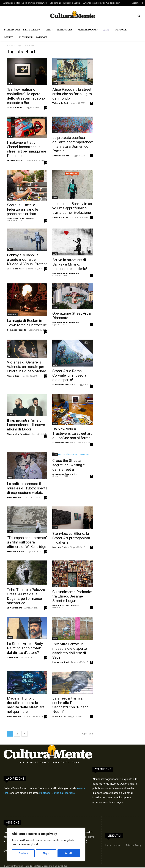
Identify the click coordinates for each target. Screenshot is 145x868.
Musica (11, 414)
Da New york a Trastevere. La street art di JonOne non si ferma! (72, 433)
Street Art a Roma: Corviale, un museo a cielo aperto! (69, 375)
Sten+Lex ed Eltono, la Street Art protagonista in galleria (71, 538)
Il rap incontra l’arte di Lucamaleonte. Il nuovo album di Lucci (26, 425)
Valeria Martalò (61, 217)
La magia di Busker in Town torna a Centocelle (27, 323)
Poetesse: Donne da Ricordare (57, 793)
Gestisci (23, 853)
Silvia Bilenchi (14, 608)
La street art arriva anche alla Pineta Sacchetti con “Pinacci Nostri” (71, 705)
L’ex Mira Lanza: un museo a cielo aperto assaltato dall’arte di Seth (70, 651)
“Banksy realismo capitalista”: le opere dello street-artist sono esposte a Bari (26, 96)
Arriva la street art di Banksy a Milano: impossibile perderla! (70, 264)
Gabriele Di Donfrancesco (66, 605)
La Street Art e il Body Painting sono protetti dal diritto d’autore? (25, 648)
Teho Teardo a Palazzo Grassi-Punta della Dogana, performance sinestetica (26, 596)
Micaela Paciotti (16, 160)
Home (10, 45)
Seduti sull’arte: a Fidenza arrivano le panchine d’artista (23, 209)
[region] (46, 844)
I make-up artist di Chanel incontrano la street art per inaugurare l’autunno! (27, 149)
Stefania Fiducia (16, 551)
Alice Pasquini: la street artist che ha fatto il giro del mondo (72, 94)
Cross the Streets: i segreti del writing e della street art (69, 465)
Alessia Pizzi (14, 376)
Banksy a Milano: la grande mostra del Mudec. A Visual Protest (27, 260)
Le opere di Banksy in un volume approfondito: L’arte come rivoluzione (72, 208)
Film (10, 532)
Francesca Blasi (15, 497)
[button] (139, 16)
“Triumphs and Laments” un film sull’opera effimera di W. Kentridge (27, 542)
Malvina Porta (60, 547)
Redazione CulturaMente (20, 219)
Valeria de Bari (15, 107)
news (56, 586)
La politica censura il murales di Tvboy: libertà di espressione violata (27, 488)
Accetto (69, 853)
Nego (46, 853)
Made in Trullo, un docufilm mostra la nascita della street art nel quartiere (25, 705)
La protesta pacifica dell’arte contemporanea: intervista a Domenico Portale (73, 144)
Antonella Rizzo (61, 156)
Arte (10, 83)
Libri (55, 198)
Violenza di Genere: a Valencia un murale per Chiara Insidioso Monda (27, 367)
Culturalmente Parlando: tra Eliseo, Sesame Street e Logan (72, 596)
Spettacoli (13, 315)
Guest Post (13, 657)
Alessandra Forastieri (64, 384)
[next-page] (24, 734)
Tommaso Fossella (17, 330)
